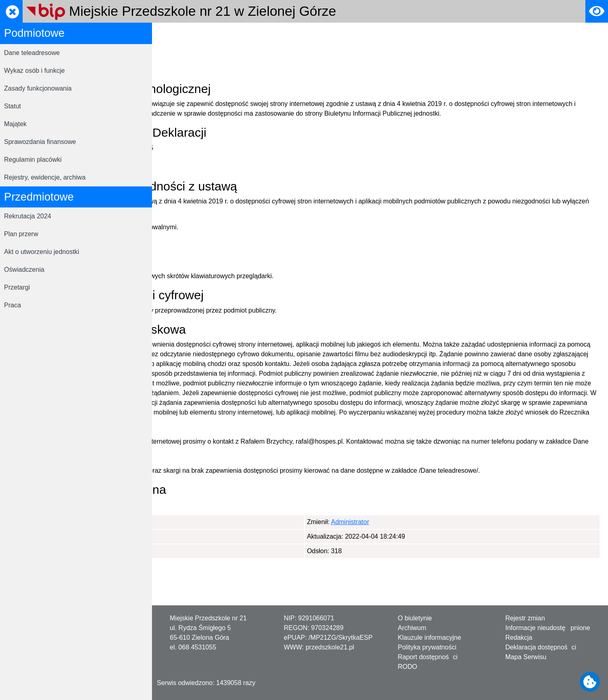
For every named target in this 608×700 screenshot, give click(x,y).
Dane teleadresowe (32, 53)
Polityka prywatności (427, 647)
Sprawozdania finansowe (40, 142)
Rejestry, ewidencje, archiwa (45, 177)
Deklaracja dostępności (541, 647)
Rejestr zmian (525, 618)
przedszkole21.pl (330, 647)
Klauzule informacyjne (430, 638)
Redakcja (519, 638)
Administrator (200, 561)
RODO (407, 667)
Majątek (15, 124)
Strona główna (181, 34)
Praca (13, 305)
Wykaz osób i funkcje (34, 71)
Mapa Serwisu (526, 657)
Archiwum (412, 628)
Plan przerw (21, 234)
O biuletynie (415, 618)
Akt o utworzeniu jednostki (42, 252)
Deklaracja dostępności (242, 34)
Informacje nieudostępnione (548, 628)
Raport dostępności (428, 657)
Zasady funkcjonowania (38, 88)
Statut (13, 106)
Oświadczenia (24, 270)
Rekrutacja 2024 (28, 216)
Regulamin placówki (33, 160)
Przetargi (17, 287)
